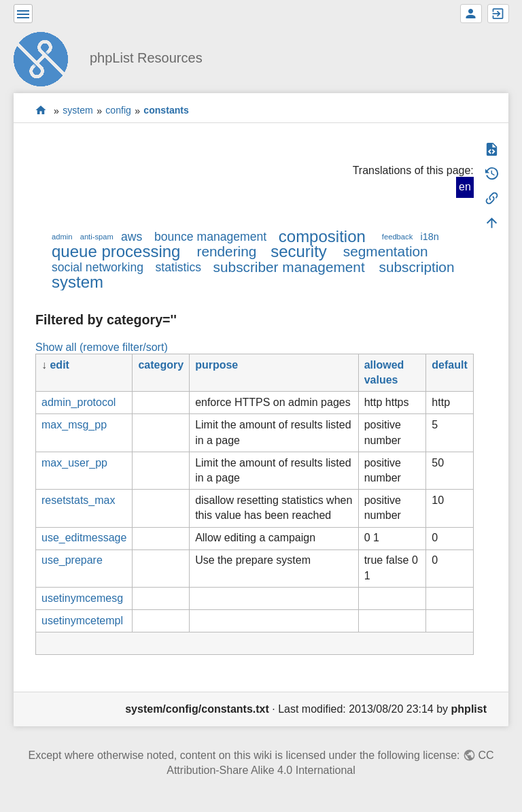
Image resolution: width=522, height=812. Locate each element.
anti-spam (97, 237)
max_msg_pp (74, 425)
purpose (216, 365)
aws (132, 237)
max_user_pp (74, 463)
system (78, 111)
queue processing (116, 251)
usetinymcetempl (82, 621)
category (161, 365)
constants (166, 111)
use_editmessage (84, 538)
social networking (98, 267)
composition (322, 236)
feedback (397, 237)
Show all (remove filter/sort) (102, 347)
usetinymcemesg (82, 598)
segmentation (386, 251)
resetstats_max (78, 500)
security (299, 251)
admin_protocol (79, 402)
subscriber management (289, 267)
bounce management (210, 237)
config (118, 111)
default (449, 365)
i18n (429, 237)
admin (62, 237)
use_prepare (72, 560)
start (41, 111)
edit (59, 365)
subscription (417, 267)
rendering (226, 251)
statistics (178, 267)
